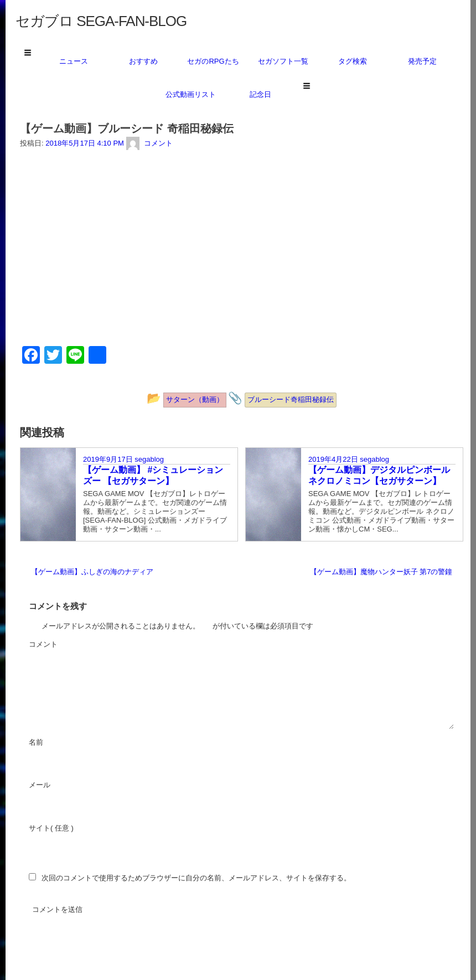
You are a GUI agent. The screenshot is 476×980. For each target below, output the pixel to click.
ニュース (74, 61)
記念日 (260, 94)
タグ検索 (353, 61)
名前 (66, 743)
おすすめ (143, 61)
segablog (149, 459)
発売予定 (422, 61)
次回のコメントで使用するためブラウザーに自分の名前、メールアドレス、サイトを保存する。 (196, 878)
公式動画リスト (191, 94)
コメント (73, 645)
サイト (40, 828)
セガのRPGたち (213, 61)
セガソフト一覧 (283, 61)
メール (69, 786)
